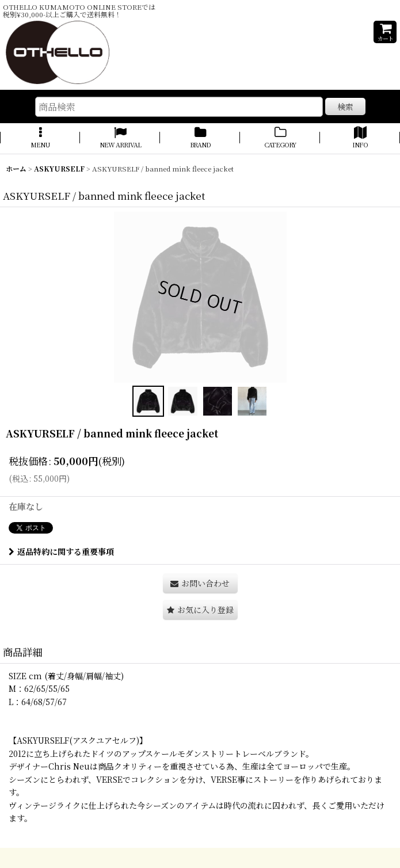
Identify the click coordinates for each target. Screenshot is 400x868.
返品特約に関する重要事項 (61, 551)
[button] (40, 138)
